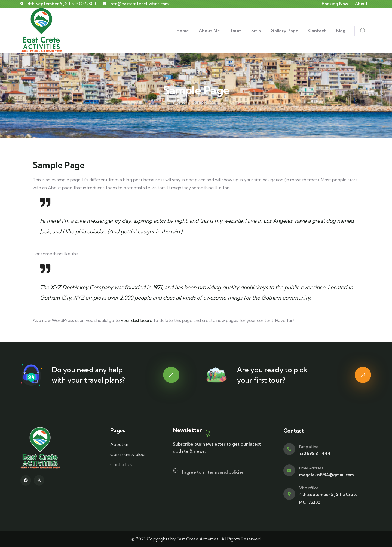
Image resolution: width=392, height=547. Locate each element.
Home (179, 102)
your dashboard (137, 320)
